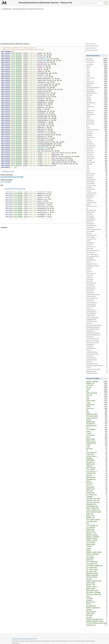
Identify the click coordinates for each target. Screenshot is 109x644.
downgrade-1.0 (97, 462)
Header (97, 72)
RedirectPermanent (97, 206)
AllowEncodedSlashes (97, 318)
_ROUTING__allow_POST (97, 502)
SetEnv (97, 128)
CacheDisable (97, 285)
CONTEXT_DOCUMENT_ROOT (97, 619)
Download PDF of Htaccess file (15, 189)
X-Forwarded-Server (97, 564)
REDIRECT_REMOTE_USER (97, 581)
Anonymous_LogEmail (97, 342)
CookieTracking (97, 310)
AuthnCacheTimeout (97, 364)
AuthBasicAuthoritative (97, 266)
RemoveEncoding (97, 283)
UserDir (97, 241)
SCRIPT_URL (97, 514)
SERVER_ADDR (97, 422)
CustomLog (97, 275)
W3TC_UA (97, 485)
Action (97, 168)
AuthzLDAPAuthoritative (97, 295)
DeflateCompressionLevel (97, 229)
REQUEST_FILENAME (97, 382)
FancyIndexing (97, 181)
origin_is (97, 550)
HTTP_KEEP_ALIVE (97, 522)
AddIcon (97, 204)
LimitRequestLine (97, 358)
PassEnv (97, 270)
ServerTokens (97, 120)
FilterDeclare (97, 155)
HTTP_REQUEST (97, 527)
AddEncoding (97, 107)
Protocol (97, 191)
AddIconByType (97, 237)
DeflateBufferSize (97, 348)
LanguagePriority (97, 239)
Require (97, 97)
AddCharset (97, 112)
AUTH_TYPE (97, 556)
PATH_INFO (97, 483)
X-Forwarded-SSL (97, 606)
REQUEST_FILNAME (97, 535)
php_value (97, 95)
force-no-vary (97, 408)
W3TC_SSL (97, 475)
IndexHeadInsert (97, 247)
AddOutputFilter (97, 162)
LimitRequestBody (97, 193)
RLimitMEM (97, 346)
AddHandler (97, 133)
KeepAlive (97, 187)
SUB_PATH (97, 617)
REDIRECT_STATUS (97, 414)
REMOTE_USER (97, 464)
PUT (97, 428)
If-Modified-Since (97, 479)
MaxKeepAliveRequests (97, 327)
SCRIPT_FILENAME (97, 393)
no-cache (97, 433)
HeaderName (97, 201)
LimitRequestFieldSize (97, 354)
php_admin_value (97, 210)
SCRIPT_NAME (97, 531)
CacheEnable (97, 356)
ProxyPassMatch (97, 296)
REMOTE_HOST (97, 489)
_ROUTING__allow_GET (97, 500)
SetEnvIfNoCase (97, 103)
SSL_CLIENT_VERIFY (97, 569)
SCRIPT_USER (97, 614)
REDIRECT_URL (97, 518)
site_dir (97, 596)
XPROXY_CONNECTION (97, 510)
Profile (97, 447)
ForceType (97, 160)
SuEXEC (97, 367)
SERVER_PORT (97, 405)
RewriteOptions (97, 147)
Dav (97, 208)
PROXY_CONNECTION (97, 508)
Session (97, 139)
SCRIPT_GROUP (97, 583)
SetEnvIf (97, 116)
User (97, 109)
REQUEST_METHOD (97, 418)
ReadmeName (97, 195)
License (11, 172)
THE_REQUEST (97, 424)
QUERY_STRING (97, 401)
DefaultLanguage (97, 185)
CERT (97, 523)
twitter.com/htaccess (92, 50)
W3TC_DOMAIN (97, 543)
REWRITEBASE (97, 460)
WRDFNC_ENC (97, 529)
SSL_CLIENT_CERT (97, 571)
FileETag (97, 99)
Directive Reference (91, 48)
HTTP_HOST (97, 385)
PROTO (97, 437)
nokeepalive (97, 458)
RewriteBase (97, 64)
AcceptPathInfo (97, 189)
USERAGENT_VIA (97, 504)
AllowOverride (97, 156)
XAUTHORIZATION (97, 495)
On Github (5, 172)
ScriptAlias (97, 272)
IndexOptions (97, 178)
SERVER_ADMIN (97, 477)
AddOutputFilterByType (97, 87)
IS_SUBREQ (97, 497)
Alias (97, 166)
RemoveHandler (97, 174)
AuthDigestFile (97, 293)
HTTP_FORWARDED (97, 562)
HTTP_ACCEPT (97, 470)
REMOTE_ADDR (97, 441)
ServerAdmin (97, 291)
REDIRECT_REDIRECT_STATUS (97, 621)
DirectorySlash (97, 183)
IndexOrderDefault (97, 225)
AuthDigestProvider (97, 264)
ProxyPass (97, 268)
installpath (97, 600)
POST (97, 412)
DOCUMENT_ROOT (97, 426)
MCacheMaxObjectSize (97, 333)
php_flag (97, 101)
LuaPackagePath (97, 306)
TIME (97, 399)
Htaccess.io (16, 639)
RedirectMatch (97, 124)
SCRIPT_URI (97, 560)
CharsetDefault (97, 231)
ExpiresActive (97, 82)
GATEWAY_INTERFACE (97, 554)
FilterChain (97, 149)
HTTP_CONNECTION (97, 525)
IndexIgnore (97, 132)
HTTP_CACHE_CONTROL (97, 520)
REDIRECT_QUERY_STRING (97, 552)
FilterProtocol (97, 153)
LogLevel (97, 308)
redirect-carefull (97, 545)
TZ (97, 451)
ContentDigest (97, 243)
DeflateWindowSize (97, 373)
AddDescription (97, 212)
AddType (97, 86)
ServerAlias (97, 323)
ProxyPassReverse (97, 302)
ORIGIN (97, 406)
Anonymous (97, 176)
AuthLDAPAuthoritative (97, 339)
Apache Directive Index (92, 46)
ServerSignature (97, 145)
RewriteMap (97, 258)
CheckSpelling (97, 224)
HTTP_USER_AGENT (97, 416)
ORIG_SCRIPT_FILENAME (97, 592)
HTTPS (97, 389)
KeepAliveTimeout (97, 371)
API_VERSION (97, 558)
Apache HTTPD (32, 639)
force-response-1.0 (97, 472)
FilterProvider (97, 151)
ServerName (97, 214)
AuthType (97, 141)
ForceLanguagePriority (97, 256)
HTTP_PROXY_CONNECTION (97, 566)
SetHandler (97, 164)
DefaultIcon (97, 222)
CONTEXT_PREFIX (97, 456)
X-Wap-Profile (97, 454)
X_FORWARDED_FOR (97, 506)
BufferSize (97, 362)
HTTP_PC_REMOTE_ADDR (97, 512)
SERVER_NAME (97, 439)
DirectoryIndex (97, 89)
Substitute (97, 245)
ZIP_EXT (97, 604)
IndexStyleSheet (97, 220)
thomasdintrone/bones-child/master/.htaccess (28, 9)
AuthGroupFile (97, 158)
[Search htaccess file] (93, 3)
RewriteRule (20, 177)
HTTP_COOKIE (97, 435)
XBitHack (97, 233)
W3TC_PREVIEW (97, 468)
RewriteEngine (12, 177)
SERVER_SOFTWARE (97, 573)
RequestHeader (97, 114)
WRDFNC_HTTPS (97, 533)
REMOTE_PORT (97, 602)
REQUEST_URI (97, 383)
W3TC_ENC (97, 449)
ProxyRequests (97, 331)
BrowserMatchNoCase (97, 250)
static (97, 397)
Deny (97, 70)
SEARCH (97, 481)
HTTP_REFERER (6, 182)
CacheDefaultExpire (97, 360)
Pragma (97, 431)
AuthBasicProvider (97, 202)
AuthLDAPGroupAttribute (97, 369)
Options (97, 66)
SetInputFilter (97, 300)
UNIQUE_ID (97, 610)
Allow (97, 68)
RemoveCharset (97, 252)
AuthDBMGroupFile (97, 321)
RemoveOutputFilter (97, 298)
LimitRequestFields (97, 352)
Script (97, 80)
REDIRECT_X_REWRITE (97, 537)
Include (97, 105)
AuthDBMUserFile (97, 319)
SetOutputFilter (97, 110)
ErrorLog (97, 350)
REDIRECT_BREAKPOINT (97, 608)
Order (97, 74)
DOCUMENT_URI (96, 625)
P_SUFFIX (97, 546)
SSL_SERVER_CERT (97, 568)
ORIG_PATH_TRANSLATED (97, 594)
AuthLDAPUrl (97, 279)
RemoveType (97, 197)
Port (97, 126)
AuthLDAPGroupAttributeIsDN (97, 365)
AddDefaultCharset (97, 93)
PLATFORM (97, 598)
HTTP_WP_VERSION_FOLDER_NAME (97, 623)
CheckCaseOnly (97, 289)
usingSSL (97, 548)
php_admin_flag (97, 287)
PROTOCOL (97, 615)
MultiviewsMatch (97, 304)
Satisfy (97, 118)
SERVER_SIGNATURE (97, 575)
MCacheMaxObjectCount (97, 335)
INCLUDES (97, 395)
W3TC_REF (97, 491)
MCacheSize (97, 337)
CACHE (97, 445)
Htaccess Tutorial (91, 44)
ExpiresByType (97, 91)
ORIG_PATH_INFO (97, 612)
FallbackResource (97, 179)
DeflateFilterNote (97, 260)
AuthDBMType (97, 344)
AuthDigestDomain (97, 312)
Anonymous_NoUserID (97, 341)
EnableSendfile (97, 316)
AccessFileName (97, 314)
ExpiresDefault (97, 84)
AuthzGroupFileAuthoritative (97, 325)
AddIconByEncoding (97, 254)
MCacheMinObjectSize (97, 329)
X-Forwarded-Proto (97, 452)
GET (97, 410)
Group (97, 170)
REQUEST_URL (97, 516)
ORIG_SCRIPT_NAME (97, 591)
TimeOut (97, 199)
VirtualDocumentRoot (97, 130)
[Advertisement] (54, 26)
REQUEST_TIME (97, 585)
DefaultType (97, 249)
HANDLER (97, 466)
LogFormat (97, 277)
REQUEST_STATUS (97, 587)
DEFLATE (97, 387)
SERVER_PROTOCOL (97, 577)
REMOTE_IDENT (97, 589)
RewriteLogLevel (97, 273)
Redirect (97, 76)
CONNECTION (97, 493)
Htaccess (23, 639)
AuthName (97, 135)
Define (97, 172)
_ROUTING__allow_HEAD (97, 498)
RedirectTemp (97, 137)
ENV (97, 391)
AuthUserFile (97, 143)
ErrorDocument (97, 78)
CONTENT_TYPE (97, 474)
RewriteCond (7, 9)
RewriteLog (97, 281)
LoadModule (97, 227)
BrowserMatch (97, 122)
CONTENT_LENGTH (97, 541)
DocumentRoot (97, 218)
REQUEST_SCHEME (97, 539)
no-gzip (97, 403)
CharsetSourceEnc (97, 235)
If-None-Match (97, 487)
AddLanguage (97, 216)
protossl (97, 420)
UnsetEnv (97, 262)
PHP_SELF (97, 579)
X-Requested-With (97, 443)
